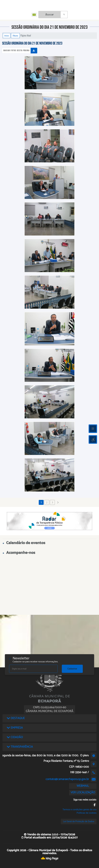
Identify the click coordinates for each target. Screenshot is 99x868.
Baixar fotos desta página (16, 51)
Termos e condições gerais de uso (79, 810)
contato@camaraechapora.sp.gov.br (67, 779)
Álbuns (15, 36)
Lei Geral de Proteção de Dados (79, 821)
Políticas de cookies (87, 813)
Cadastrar (72, 669)
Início (7, 36)
